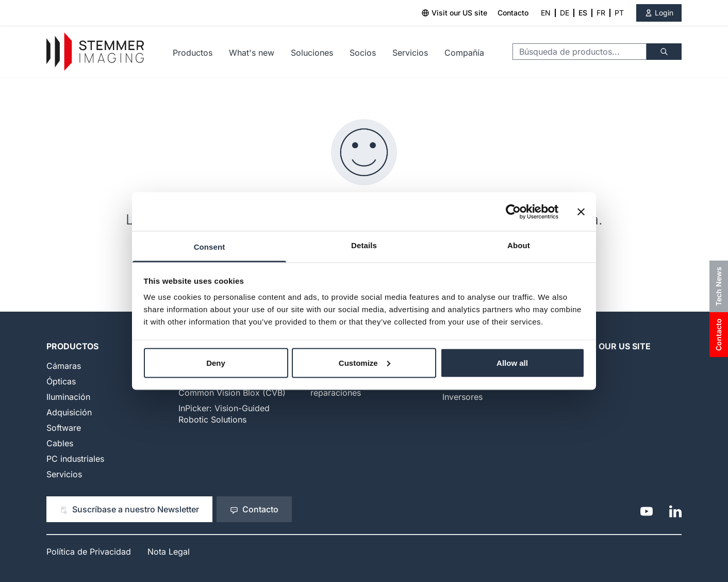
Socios (363, 53)
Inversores (462, 397)
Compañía (464, 53)
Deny (216, 362)
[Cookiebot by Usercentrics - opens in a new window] (513, 212)
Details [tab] (364, 245)
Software (64, 428)
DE (565, 13)
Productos (193, 53)
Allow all (512, 362)
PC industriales (75, 459)
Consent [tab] (210, 247)
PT (619, 13)
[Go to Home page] (95, 52)
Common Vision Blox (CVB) (232, 393)
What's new (252, 53)
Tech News (718, 286)
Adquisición (69, 412)
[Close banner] (581, 212)
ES (583, 13)
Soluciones (312, 53)
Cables (60, 443)
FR (601, 13)
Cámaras (64, 366)
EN (546, 13)
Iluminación (68, 397)
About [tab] (519, 245)
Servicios (410, 53)
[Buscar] (664, 52)
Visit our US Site (613, 346)
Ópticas (61, 381)
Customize (365, 362)
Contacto (513, 13)
